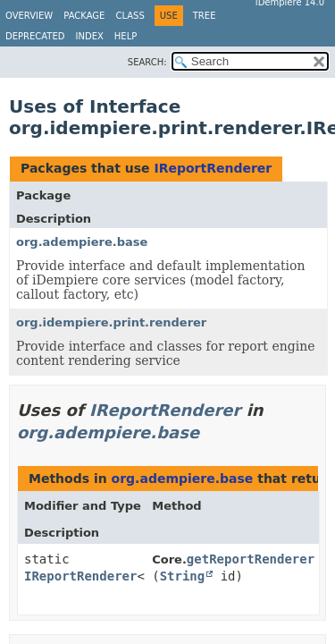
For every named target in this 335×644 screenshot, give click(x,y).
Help (126, 36)
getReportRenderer (251, 559)
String (183, 576)
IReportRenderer (213, 168)
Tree (205, 16)
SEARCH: (147, 62)
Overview (29, 16)
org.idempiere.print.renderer (111, 322)
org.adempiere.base (82, 242)
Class (130, 16)
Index (90, 36)
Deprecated (35, 36)
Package (84, 16)
